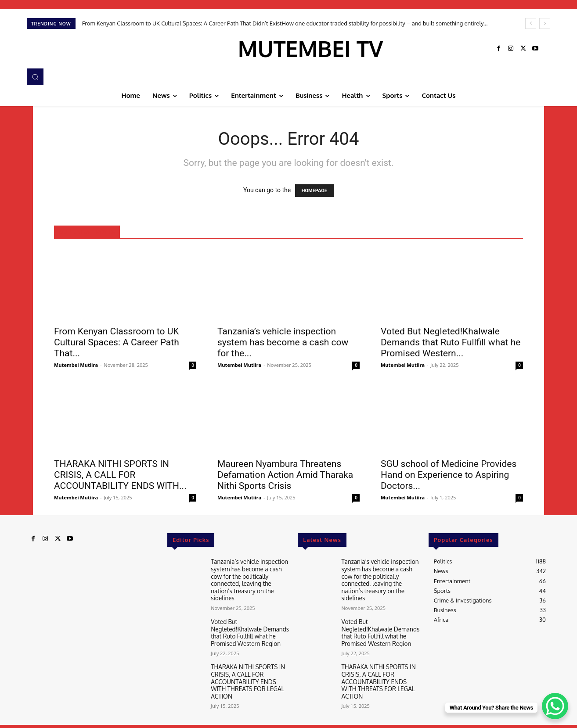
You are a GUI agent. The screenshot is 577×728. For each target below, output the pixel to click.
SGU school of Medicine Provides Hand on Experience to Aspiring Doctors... (449, 475)
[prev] (531, 23)
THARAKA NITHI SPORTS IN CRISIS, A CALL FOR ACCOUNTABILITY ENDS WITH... (120, 475)
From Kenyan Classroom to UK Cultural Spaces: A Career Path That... (117, 342)
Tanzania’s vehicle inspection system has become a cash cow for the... (283, 342)
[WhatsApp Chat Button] (555, 706)
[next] (545, 23)
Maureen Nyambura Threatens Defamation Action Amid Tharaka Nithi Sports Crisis (285, 475)
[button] (35, 77)
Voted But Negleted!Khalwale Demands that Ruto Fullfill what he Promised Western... (451, 342)
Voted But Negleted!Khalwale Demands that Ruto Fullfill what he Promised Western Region (249, 629)
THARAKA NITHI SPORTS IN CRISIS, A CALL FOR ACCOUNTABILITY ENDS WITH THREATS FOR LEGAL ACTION (250, 672)
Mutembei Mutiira (76, 365)
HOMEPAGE (314, 191)
